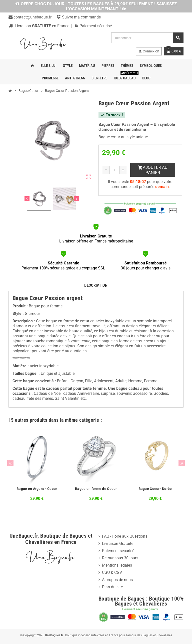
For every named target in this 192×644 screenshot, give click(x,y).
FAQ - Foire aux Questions (125, 536)
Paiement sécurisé (118, 551)
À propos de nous (117, 580)
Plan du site (112, 587)
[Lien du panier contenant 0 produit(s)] (174, 51)
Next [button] (182, 463)
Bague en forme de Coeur (96, 489)
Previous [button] (10, 463)
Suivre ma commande (81, 17)
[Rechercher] (147, 38)
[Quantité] (114, 170)
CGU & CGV (112, 572)
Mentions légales (117, 565)
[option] (37, 468)
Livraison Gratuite (118, 543)
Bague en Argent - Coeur (37, 489)
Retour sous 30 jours (120, 558)
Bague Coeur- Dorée (155, 489)
